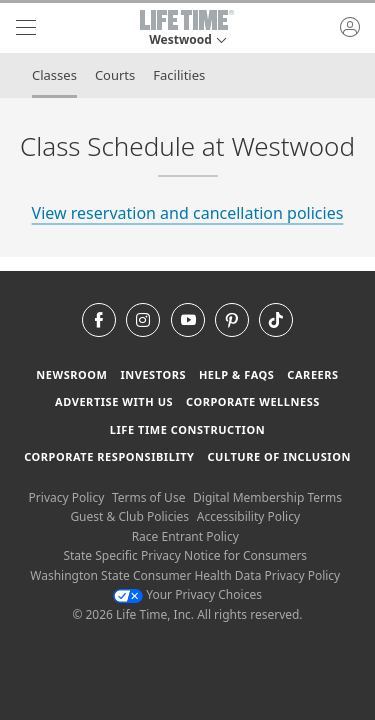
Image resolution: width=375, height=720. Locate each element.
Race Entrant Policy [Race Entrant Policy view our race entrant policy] (185, 536)
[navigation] (26, 28)
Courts (115, 75)
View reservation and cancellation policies (188, 213)
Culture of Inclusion (278, 456)
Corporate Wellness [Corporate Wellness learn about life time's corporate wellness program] (253, 401)
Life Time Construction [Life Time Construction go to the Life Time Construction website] (187, 429)
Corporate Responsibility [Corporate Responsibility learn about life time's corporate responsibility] (109, 456)
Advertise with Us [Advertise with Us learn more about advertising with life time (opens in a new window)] (114, 401)
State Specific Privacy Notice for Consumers (185, 555)
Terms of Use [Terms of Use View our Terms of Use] (148, 497)
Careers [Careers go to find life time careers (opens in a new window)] (312, 374)
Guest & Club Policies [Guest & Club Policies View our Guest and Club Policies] (129, 516)
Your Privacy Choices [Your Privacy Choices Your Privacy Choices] (187, 594)
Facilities (179, 75)
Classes (54, 75)
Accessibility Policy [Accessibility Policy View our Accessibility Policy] (248, 516)
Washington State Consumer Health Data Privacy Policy (185, 575)
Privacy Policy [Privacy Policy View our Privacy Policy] (67, 497)
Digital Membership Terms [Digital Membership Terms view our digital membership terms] (267, 497)
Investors (153, 374)
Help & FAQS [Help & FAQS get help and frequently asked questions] (237, 374)
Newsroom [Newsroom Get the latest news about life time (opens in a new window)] (71, 374)
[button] (187, 28)
